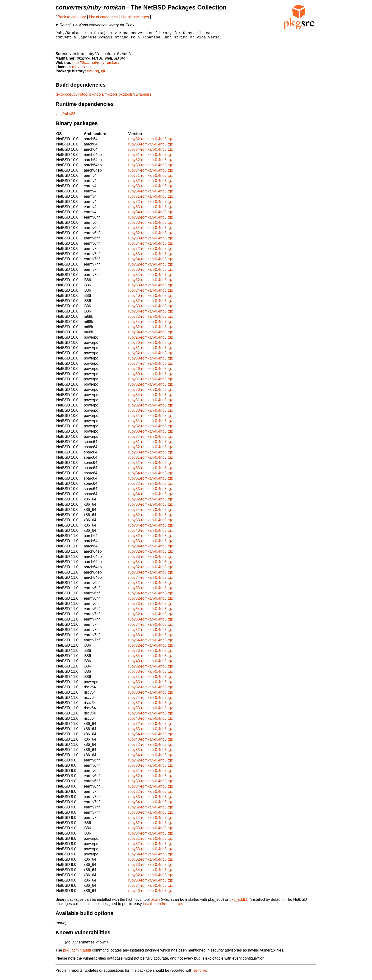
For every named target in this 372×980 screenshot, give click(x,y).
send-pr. (200, 974)
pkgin (155, 903)
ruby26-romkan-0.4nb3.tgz (150, 341)
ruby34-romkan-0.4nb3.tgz (150, 153)
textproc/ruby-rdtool (72, 98)
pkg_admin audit (77, 954)
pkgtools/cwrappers (135, 98)
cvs (90, 75)
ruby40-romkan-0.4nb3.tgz (150, 299)
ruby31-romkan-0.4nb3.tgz (150, 158)
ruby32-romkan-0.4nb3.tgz (150, 142)
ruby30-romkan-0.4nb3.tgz (150, 346)
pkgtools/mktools (103, 98)
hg (97, 75)
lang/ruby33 (65, 117)
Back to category (72, 17)
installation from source (162, 907)
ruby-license (82, 70)
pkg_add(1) (239, 903)
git (103, 75)
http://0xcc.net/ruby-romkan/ (96, 66)
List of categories (103, 17)
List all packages (135, 17)
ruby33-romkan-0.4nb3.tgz (150, 148)
